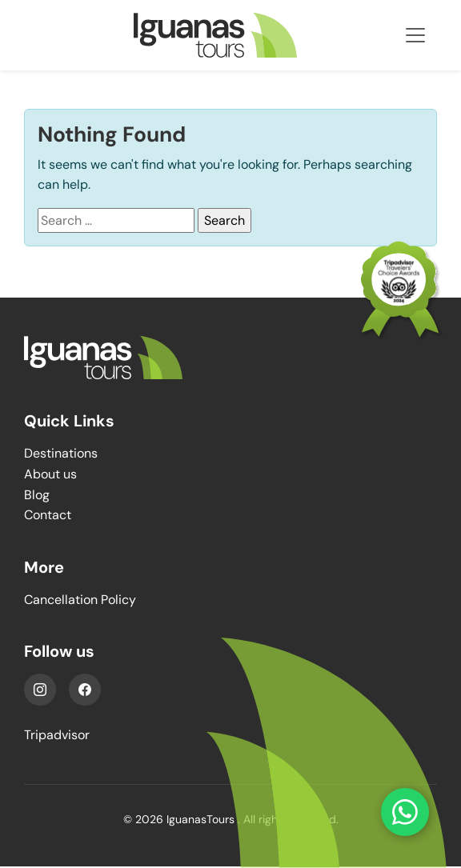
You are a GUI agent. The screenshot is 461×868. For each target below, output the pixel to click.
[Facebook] (85, 690)
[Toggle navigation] (415, 35)
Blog (37, 495)
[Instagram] (40, 690)
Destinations (61, 453)
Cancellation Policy (80, 600)
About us (50, 474)
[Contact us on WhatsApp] (405, 812)
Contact (48, 515)
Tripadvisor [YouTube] (57, 735)
